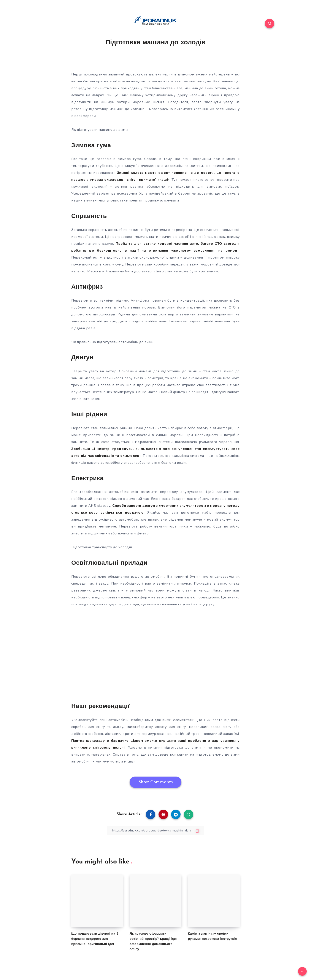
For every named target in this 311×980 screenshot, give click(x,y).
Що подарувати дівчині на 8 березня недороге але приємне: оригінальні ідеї (95, 939)
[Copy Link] (155, 831)
